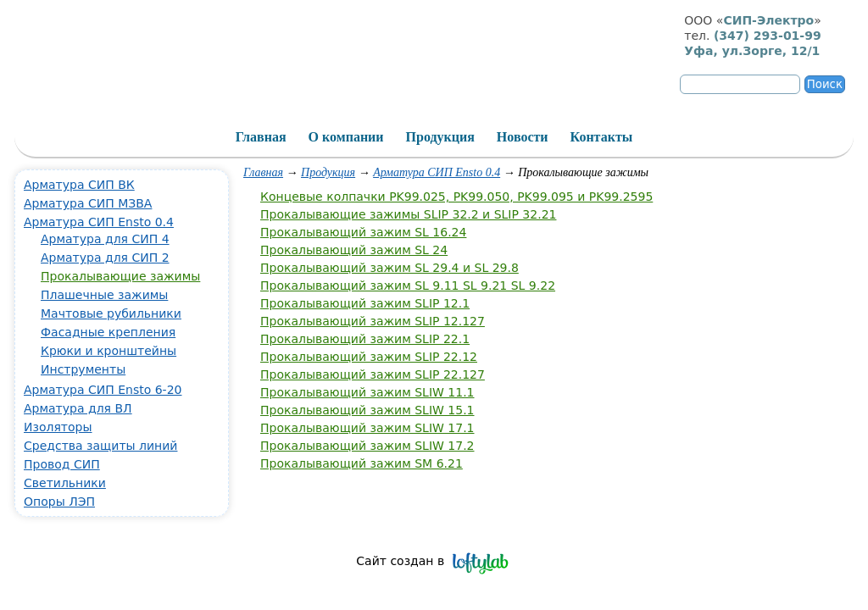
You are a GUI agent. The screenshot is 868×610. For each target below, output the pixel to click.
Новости (523, 137)
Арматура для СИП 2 (105, 258)
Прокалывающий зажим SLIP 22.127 (373, 374)
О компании (346, 137)
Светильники (65, 483)
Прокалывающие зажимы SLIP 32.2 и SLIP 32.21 (408, 214)
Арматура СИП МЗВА (88, 203)
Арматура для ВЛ (78, 408)
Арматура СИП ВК (79, 185)
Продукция (328, 172)
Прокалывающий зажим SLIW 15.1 (367, 410)
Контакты (602, 137)
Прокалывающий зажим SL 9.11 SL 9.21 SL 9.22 (408, 286)
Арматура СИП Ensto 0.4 (437, 172)
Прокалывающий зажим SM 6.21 (362, 463)
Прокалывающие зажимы (120, 276)
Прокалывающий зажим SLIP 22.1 (365, 339)
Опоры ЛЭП (59, 502)
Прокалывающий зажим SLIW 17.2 (367, 446)
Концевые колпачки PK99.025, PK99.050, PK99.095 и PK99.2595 (456, 197)
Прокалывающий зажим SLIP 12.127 (373, 321)
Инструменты (83, 369)
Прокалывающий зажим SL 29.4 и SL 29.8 (389, 268)
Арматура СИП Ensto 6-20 (103, 390)
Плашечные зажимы (104, 295)
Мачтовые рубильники (111, 313)
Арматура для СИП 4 (105, 239)
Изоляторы (58, 427)
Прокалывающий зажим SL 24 (354, 250)
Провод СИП (62, 464)
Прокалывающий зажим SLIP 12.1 (365, 303)
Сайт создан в (400, 561)
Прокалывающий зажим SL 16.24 (363, 232)
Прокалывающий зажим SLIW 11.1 (367, 392)
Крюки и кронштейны (108, 351)
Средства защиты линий (100, 446)
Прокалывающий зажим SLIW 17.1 (367, 428)
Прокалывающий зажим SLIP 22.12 (369, 357)
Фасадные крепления (108, 332)
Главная (263, 172)
